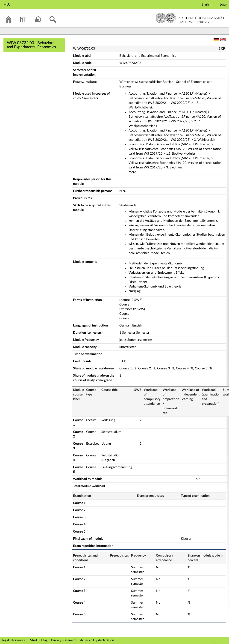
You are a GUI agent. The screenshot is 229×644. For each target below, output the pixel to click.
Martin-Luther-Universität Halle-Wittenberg (190, 18)
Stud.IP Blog (39, 640)
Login (223, 5)
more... (133, 172)
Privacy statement (64, 640)
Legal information (14, 640)
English (207, 5)
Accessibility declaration (97, 640)
